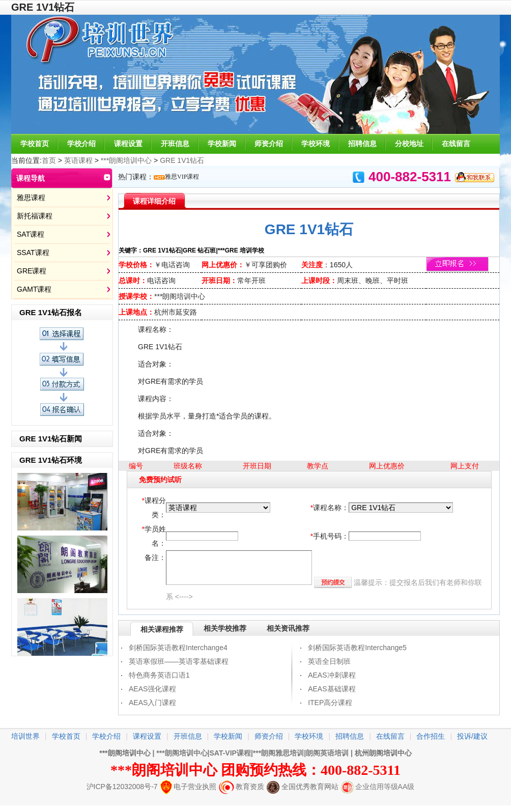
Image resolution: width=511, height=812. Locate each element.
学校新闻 (222, 144)
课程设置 (128, 144)
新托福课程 (35, 216)
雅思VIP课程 (182, 177)
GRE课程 (32, 271)
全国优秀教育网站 (303, 787)
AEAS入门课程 (152, 703)
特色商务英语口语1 (159, 675)
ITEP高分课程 (330, 703)
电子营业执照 (188, 787)
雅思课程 (31, 198)
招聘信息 (362, 144)
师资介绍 (269, 144)
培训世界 (25, 736)
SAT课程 (31, 234)
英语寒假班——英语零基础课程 (179, 661)
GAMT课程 (34, 289)
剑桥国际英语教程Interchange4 (178, 648)
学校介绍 (81, 144)
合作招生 (431, 736)
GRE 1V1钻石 (182, 160)
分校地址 (409, 144)
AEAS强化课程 (152, 689)
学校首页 (35, 144)
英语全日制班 (329, 661)
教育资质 (242, 787)
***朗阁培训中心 (127, 160)
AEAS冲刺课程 (332, 675)
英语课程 (78, 160)
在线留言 (456, 144)
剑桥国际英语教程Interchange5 (357, 648)
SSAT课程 (33, 253)
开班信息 (175, 144)
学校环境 (316, 144)
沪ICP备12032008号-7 (122, 787)
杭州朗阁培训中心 (383, 753)
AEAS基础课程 (332, 689)
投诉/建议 (472, 736)
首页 (49, 160)
